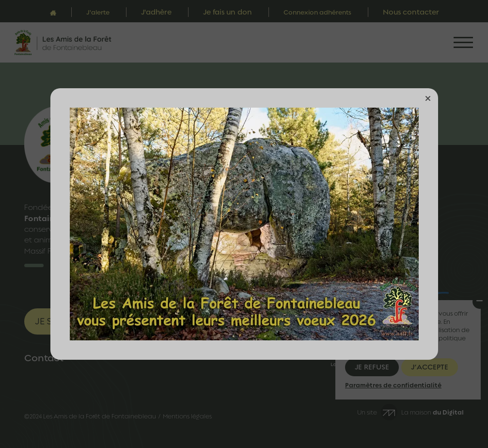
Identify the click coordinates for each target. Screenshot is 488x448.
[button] (428, 98)
